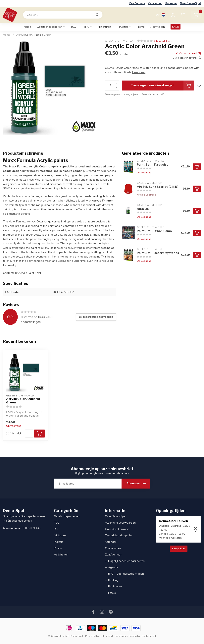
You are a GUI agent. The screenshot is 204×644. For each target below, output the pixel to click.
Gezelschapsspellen (50, 27)
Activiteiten (158, 27)
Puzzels (124, 27)
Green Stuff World (119, 41)
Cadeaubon (155, 3)
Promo (141, 27)
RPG (87, 27)
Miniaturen (104, 27)
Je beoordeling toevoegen (96, 317)
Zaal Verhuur (137, 3)
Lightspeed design (126, 636)
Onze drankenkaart (117, 529)
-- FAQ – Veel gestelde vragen (124, 574)
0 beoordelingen (164, 41)
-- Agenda (112, 567)
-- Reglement (113, 586)
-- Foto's (110, 593)
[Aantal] (29, 434)
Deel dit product (153, 94)
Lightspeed (106, 636)
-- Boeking (112, 580)
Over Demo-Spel (190, 3)
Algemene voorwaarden (120, 523)
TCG (73, 27)
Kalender (171, 3)
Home (27, 27)
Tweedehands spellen (119, 535)
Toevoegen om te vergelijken (121, 94)
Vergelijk (16, 433)
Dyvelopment (148, 636)
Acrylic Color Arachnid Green (34, 35)
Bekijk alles (179, 549)
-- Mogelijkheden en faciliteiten (125, 561)
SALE (176, 27)
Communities (113, 548)
